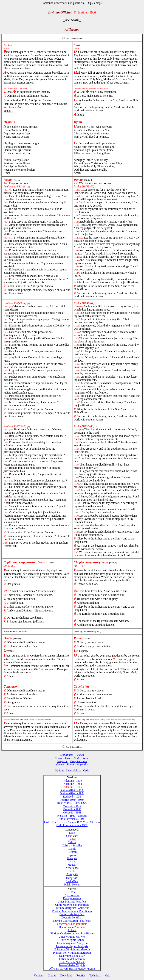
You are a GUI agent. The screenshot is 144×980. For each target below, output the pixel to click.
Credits (52, 975)
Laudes (80, 755)
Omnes (60, 764)
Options (59, 770)
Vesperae (62, 761)
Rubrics (81, 975)
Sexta (77, 758)
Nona (86, 758)
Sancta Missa (74, 770)
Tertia (68, 758)
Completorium (78, 761)
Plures (71, 764)
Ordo (86, 770)
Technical (95, 975)
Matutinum (66, 755)
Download (66, 975)
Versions (39, 975)
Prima (58, 758)
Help (107, 975)
